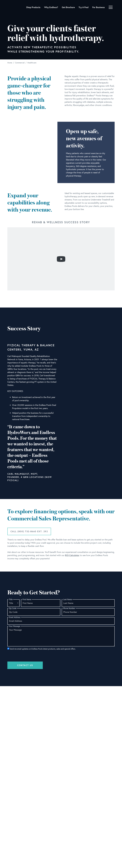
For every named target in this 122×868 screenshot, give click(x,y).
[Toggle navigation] (111, 7)
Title (11, 599)
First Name (27, 599)
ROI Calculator (72, 555)
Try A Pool (84, 7)
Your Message (15, 626)
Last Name (68, 599)
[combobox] (13, 603)
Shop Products (33, 7)
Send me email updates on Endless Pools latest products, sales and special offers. (42, 649)
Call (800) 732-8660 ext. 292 (29, 531)
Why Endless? (51, 7)
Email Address (15, 617)
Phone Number (69, 608)
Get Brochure (68, 7)
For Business (99, 7)
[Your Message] (61, 636)
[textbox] (13, 603)
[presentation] (25, 655)
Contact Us (25, 665)
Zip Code (13, 608)
